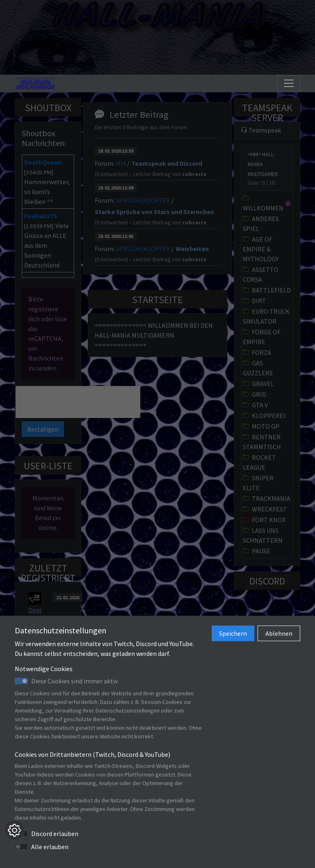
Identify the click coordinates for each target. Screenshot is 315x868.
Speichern (233, 633)
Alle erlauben (50, 847)
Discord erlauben (55, 834)
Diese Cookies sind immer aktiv (74, 681)
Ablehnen (279, 633)
